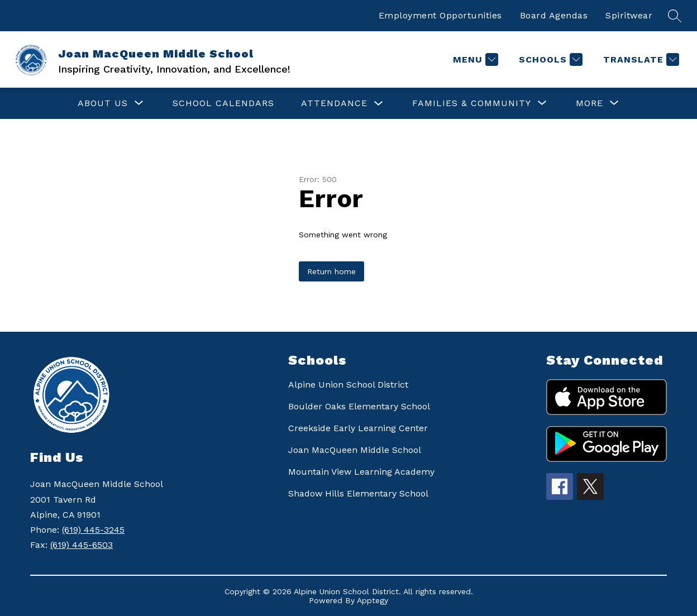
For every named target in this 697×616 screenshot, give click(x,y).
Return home (331, 271)
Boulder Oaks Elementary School (359, 406)
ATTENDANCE (334, 103)
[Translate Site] (640, 59)
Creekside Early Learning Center (358, 428)
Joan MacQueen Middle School (355, 450)
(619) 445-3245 (93, 530)
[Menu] (474, 59)
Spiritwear (629, 15)
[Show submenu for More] (589, 103)
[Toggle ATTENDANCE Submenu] (379, 104)
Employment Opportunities (440, 15)
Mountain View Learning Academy (361, 472)
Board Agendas (554, 15)
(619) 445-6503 (82, 545)
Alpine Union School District (348, 385)
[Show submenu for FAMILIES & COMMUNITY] (472, 103)
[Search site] (675, 16)
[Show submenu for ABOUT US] (103, 103)
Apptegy (373, 600)
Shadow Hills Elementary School (358, 493)
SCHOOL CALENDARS (223, 103)
